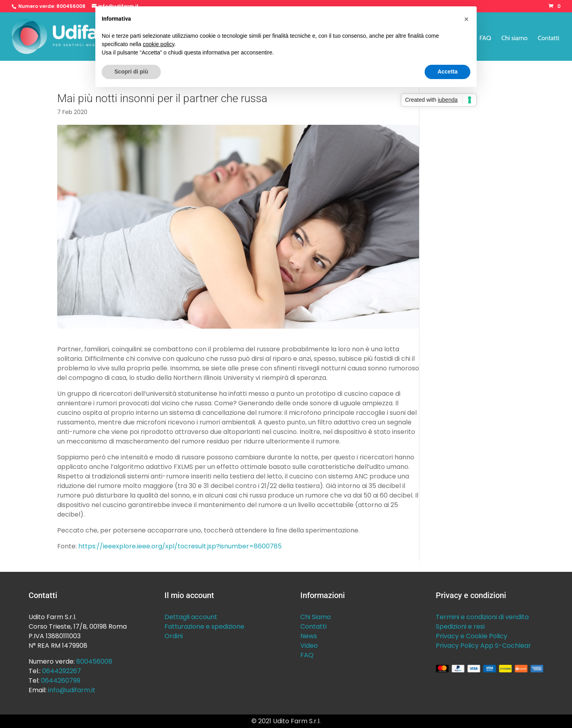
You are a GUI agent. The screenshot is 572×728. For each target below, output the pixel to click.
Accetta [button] (447, 72)
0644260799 (61, 681)
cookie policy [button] (159, 44)
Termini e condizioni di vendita (482, 617)
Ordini (174, 636)
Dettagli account (191, 617)
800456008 (71, 6)
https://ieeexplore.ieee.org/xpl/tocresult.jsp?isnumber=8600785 (180, 546)
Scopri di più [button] (131, 72)
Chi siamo (514, 39)
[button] (466, 19)
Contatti (549, 39)
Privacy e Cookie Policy (472, 636)
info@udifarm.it (72, 690)
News (309, 636)
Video (309, 646)
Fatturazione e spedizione (204, 626)
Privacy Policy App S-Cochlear (483, 646)
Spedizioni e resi (460, 626)
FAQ (485, 39)
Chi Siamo (316, 617)
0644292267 (62, 671)
